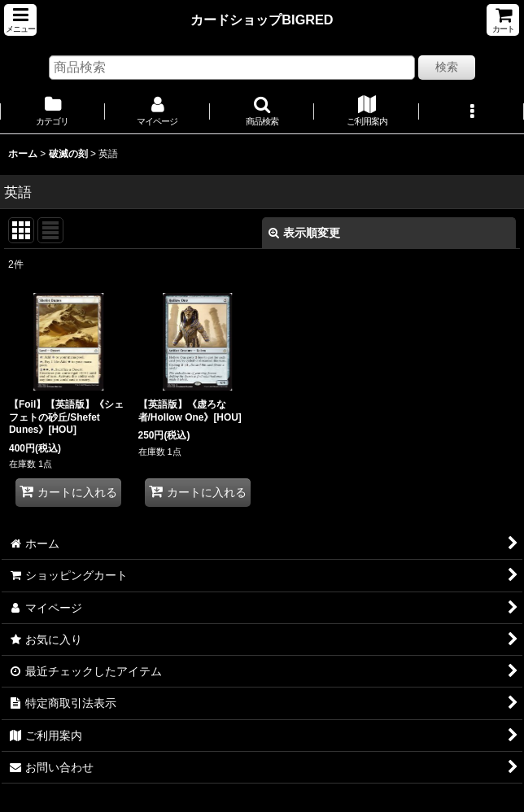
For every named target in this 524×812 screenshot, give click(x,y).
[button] (20, 20)
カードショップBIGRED (262, 20)
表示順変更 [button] (304, 233)
